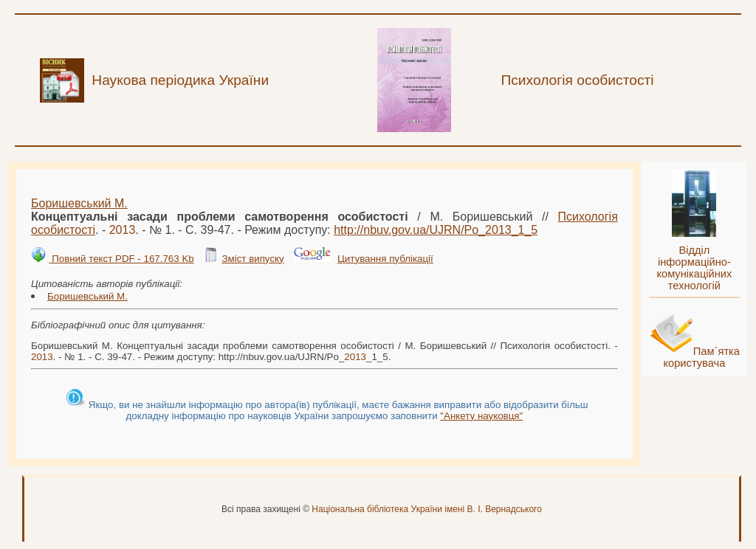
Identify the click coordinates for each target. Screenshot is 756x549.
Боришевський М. (79, 203)
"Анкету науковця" (481, 416)
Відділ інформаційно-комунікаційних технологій (694, 268)
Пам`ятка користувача (701, 357)
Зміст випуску (252, 259)
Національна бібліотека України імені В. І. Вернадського (427, 509)
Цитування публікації (385, 259)
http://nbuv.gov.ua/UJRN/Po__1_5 (436, 230)
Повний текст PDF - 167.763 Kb (121, 259)
